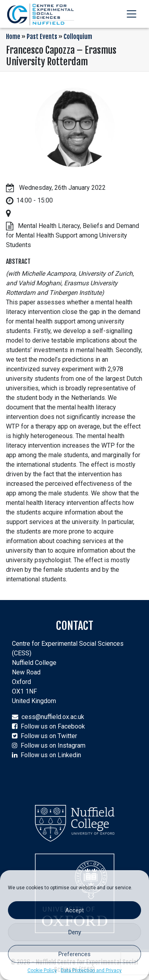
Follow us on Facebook (53, 726)
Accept (74, 910)
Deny (75, 932)
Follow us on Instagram (53, 745)
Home (13, 37)
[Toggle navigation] (132, 14)
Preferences (74, 954)
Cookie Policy (42, 970)
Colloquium (78, 37)
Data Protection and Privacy (91, 970)
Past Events (42, 37)
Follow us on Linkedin (51, 755)
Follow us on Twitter (49, 736)
